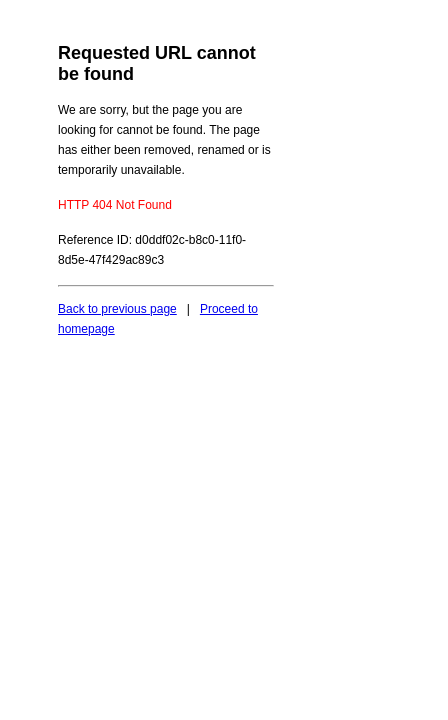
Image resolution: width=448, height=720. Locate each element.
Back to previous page (117, 309)
